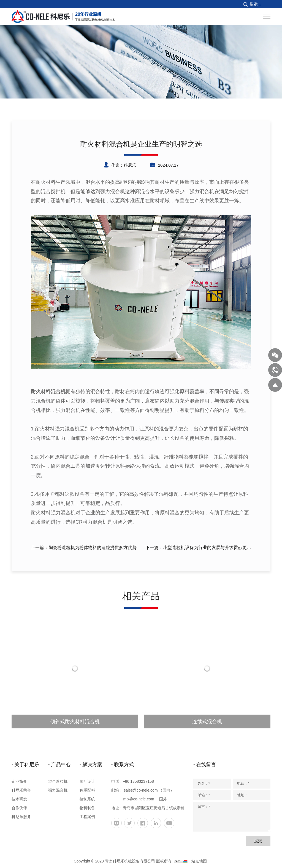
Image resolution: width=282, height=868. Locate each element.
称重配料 (87, 790)
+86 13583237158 (138, 781)
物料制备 (87, 808)
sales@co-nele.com (141, 790)
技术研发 (19, 799)
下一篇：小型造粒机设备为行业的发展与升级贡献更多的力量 (198, 549)
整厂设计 (87, 781)
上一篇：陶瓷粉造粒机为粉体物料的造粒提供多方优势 (84, 548)
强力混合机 (58, 790)
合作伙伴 (19, 808)
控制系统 (87, 799)
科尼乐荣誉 (21, 790)
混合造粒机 (58, 781)
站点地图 (199, 861)
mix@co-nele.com (139, 799)
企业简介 (19, 781)
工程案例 (87, 817)
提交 (258, 841)
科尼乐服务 (21, 817)
